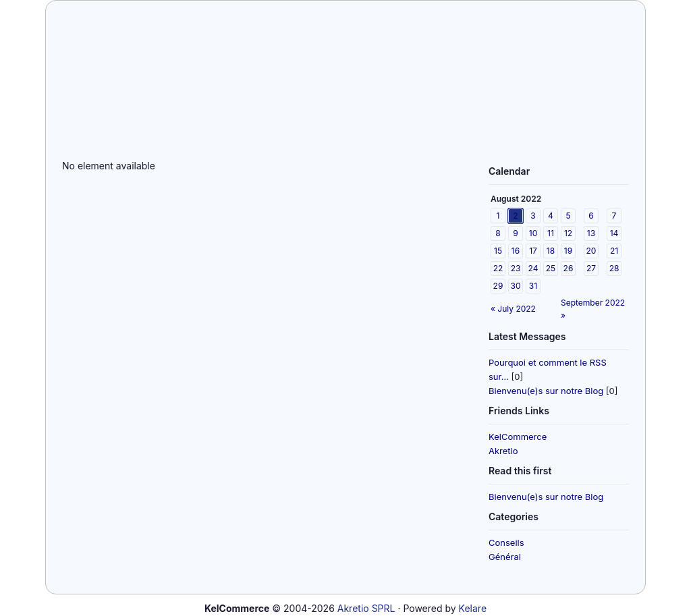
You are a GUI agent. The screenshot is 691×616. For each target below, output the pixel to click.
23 (516, 268)
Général (505, 557)
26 (569, 268)
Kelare (473, 608)
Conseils (506, 542)
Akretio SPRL (366, 608)
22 (498, 268)
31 (533, 286)
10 (533, 233)
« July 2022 (513, 309)
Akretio (503, 451)
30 (516, 286)
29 (498, 286)
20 (591, 251)
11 (551, 233)
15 (498, 251)
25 (551, 268)
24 (533, 268)
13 (591, 233)
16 (516, 251)
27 (591, 268)
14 (614, 233)
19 (568, 251)
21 (614, 251)
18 (551, 251)
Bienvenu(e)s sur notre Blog (546, 391)
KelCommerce (518, 437)
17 (533, 251)
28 (614, 268)
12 (568, 233)
